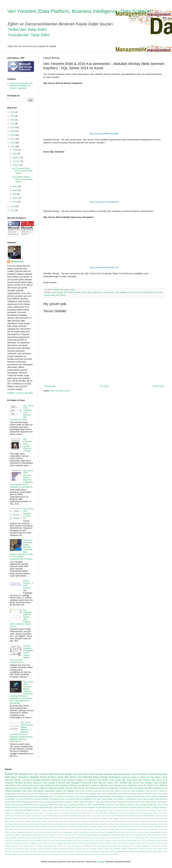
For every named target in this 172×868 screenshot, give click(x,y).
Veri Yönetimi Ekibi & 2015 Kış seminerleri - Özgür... (22, 171)
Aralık (16, 150)
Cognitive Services (119, 818)
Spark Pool (63, 797)
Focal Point (126, 791)
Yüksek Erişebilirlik (13, 791)
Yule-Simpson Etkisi (160, 849)
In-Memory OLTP (151, 791)
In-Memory (60, 783)
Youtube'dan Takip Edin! (29, 35)
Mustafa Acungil (142, 829)
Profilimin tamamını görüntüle (20, 393)
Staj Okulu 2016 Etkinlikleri (126, 843)
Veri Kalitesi (101, 846)
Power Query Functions (152, 832)
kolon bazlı (27, 791)
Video (156, 783)
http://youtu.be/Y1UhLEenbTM (104, 202)
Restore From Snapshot (35, 838)
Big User (106, 791)
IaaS (133, 827)
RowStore (47, 838)
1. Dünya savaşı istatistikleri (50, 810)
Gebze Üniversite (90, 827)
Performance (47, 832)
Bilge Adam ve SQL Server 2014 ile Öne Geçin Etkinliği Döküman (105, 816)
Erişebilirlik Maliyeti (46, 827)
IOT (86, 780)
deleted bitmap (105, 851)
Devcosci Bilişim (141, 824)
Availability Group (89, 799)
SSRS (7, 843)
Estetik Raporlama (23, 802)
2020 (13, 127)
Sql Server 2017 (74, 797)
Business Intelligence (30, 818)
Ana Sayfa (104, 386)
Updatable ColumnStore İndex (46, 846)
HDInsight (88, 802)
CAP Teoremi (54, 818)
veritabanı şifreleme (99, 785)
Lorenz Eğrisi (105, 802)
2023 (13, 116)
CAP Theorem (64, 818)
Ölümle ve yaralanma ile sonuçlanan (106, 854)
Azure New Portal (141, 813)
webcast (117, 774)
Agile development (101, 810)
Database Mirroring (63, 824)
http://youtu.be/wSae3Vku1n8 (104, 267)
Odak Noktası (151, 802)
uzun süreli (64, 854)
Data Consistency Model (85, 821)
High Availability (138, 791)
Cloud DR (78, 818)
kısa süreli (8, 854)
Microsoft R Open (138, 802)
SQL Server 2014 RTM (114, 838)
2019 (13, 131)
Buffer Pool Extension (72, 292)
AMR (71, 810)
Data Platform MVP (159, 777)
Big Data (163, 774)
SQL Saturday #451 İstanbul (71, 838)
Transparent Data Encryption (131, 788)
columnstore (39, 785)
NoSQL (105, 780)
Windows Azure (160, 788)
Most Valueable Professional (78, 783)
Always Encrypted (115, 810)
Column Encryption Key (135, 818)
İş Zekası (36, 810)
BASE (51, 816)
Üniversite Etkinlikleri (14, 783)
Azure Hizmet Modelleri (126, 813)
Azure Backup (57, 292)
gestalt (142, 851)
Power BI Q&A (119, 832)
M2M (165, 827)
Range (80, 835)
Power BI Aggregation (64, 832)
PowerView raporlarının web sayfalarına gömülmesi (23, 835)
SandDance (18, 843)
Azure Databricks (129, 785)
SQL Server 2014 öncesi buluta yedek (34, 807)
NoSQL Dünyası (11, 832)
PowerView (33, 797)
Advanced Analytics (87, 810)
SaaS (12, 843)
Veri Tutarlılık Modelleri (140, 846)
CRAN (72, 818)
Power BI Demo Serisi (52, 777)
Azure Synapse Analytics (72, 780)
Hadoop (100, 827)
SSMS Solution (162, 840)
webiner (108, 774)
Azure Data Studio (84, 813)
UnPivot (32, 846)
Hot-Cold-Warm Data (114, 827)
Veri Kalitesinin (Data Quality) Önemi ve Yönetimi (28, 445)
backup (60, 851)
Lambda (151, 827)
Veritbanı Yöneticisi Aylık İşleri (79, 849)
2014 (13, 206)
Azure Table (26, 816)
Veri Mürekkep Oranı (104, 807)
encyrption (63, 785)
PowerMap (101, 805)
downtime (131, 851)
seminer (127, 774)
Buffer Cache (154, 816)
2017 (13, 139)
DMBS (56, 821)
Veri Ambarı (75, 846)
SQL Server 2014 (135, 292)
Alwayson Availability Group (151, 810)
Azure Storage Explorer (13, 816)
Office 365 (117, 794)
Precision (44, 835)
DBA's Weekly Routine (45, 821)
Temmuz (17, 161)
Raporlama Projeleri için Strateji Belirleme (97, 835)
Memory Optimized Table (121, 802)
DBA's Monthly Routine (28, 821)
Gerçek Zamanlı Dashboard (50, 802)
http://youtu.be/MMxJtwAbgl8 (104, 134)
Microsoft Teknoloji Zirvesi (111, 829)
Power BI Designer (106, 832)
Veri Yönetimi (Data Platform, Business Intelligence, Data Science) (79, 11)
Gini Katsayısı (67, 802)
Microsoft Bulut (61, 794)
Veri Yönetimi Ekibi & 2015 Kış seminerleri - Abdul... (22, 179)
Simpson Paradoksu (105, 843)
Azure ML (142, 785)
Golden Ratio (79, 802)
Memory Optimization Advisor (25, 829)
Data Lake (110, 821)
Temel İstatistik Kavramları (146, 843)
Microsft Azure (40, 829)
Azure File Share (97, 813)
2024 (13, 112)
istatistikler (28, 810)
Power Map (97, 783)
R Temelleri (52, 835)
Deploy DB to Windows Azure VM (110, 824)
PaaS (40, 832)
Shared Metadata (91, 843)
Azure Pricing (153, 813)
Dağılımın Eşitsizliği (91, 824)
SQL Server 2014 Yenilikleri (115, 783)
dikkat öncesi (123, 851)
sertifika (44, 854)
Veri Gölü (93, 846)
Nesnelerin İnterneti (105, 794)
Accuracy (76, 810)
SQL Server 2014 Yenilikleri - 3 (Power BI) (28, 514)
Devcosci (131, 824)
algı (47, 851)
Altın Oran (65, 799)
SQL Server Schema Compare (106, 840)
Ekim (15, 154)
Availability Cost (19, 813)
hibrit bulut (19, 810)
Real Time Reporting (109, 788)
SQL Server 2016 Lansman (60, 807)
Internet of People (141, 827)
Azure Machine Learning (145, 774)
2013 (13, 210)
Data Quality (119, 821)
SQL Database (122, 292)
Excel (55, 827)
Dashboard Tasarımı (130, 777)
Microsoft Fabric (81, 829)
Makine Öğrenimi (40, 788)
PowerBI (164, 832)
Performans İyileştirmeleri (21, 805)
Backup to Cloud (59, 816)
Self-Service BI (77, 807)
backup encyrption (144, 807)
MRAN (11, 829)
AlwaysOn (37, 783)
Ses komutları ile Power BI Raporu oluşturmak (54, 843)
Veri (69, 846)
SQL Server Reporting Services (84, 840)
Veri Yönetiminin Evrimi (21, 849)
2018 (13, 135)
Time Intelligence (118, 797)
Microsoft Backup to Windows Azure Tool (61, 829)
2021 (13, 124)
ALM (67, 810)
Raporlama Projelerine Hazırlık (123, 835)
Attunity (79, 799)
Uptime (60, 846)
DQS (61, 821)
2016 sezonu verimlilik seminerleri (88, 791)
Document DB (28, 827)
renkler (25, 854)
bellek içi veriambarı (159, 797)
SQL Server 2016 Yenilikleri (140, 783)
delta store (114, 851)
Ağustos (17, 158)
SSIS (144, 840)
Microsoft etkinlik (63, 774)
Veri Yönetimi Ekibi (44, 774)
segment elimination (34, 854)
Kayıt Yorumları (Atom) (60, 391)
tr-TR (64, 791)
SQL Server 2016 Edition (150, 838)
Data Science (116, 791)
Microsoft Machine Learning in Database (23, 780)
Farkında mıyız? (63, 827)
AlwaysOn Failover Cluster (131, 810)
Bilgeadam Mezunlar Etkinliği (139, 816)
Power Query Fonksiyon (68, 805)
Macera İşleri (16, 794)
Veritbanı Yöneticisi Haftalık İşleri (126, 849)
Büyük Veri (145, 777)
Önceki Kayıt (158, 386)
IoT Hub (96, 802)
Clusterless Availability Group (102, 818)
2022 (13, 120)
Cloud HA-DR (87, 818)
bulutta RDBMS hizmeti (77, 851)
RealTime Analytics (127, 805)
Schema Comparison (30, 843)
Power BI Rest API (144, 794)
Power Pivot (53, 805)
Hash (105, 827)
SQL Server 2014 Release (132, 838)
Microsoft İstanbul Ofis (128, 829)
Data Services (158, 821)
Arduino (72, 799)
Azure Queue (162, 813)
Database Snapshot (77, 824)
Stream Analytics (105, 797)
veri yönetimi (20, 799)
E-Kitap (36, 827)
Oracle (35, 832)
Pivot (54, 832)
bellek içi (66, 851)
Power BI (11, 774)
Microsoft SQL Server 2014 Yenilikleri (82, 794)
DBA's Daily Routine (12, 821)
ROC (75, 835)
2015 (13, 147)
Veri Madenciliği (112, 846)
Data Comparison (70, 821)
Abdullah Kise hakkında (51, 799)
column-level (27, 785)
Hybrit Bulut (97, 292)
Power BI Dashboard (40, 805)
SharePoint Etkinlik (78, 843)
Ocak (15, 202)
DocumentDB (10, 802)
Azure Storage (49, 783)
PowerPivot (110, 805)
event (137, 851)
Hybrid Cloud (87, 292)
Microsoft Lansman (94, 829)
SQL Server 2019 (159, 780)
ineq (166, 851)
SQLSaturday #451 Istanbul (127, 840)
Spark (114, 843)
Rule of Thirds (56, 838)
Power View (13, 797)
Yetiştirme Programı (145, 849)
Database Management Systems (44, 824)
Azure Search (102, 799)
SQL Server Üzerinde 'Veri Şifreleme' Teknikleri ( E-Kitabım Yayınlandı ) (21, 86)
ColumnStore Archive (134, 799)
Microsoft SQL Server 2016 (77, 788)
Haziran (16, 165)
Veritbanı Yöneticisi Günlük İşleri (102, 849)
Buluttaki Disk (17, 818)
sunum (50, 854)
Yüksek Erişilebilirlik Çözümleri (124, 807)
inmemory (73, 785)
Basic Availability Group (74, 816)
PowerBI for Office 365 (87, 805)
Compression (162, 818)
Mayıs (16, 186)
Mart (15, 194)
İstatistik (70, 791)
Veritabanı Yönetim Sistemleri (41, 849)
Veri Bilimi (149, 788)
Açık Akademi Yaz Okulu (39, 816)
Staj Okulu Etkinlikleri (89, 797)
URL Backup (60, 295)
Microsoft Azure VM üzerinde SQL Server (38, 794)
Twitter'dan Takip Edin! (27, 29)
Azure (27, 813)
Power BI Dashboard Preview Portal (86, 832)
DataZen (29, 824)
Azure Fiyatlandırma (110, 813)
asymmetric (53, 851)
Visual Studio (146, 797)
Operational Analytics (25, 832)
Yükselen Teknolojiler (12, 851)
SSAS (140, 840)
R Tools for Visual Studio (65, 835)
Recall (24, 838)
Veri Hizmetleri (89, 807)
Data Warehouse (20, 824)
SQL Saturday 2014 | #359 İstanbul (94, 838)
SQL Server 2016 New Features (136, 780)
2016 (13, 143)
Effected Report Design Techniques (102, 777)
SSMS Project (151, 840)
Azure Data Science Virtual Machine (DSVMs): (60, 813)
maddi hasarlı (17, 854)
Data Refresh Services (132, 821)
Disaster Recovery (16, 827)
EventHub (35, 802)
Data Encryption (100, 821)
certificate (156, 807)
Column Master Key (150, 818)
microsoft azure (109, 292)
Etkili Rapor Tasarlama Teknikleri (22, 777)
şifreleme (28, 783)
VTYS (65, 846)
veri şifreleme (84, 785)
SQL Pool (54, 797)
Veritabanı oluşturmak (59, 849)
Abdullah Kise (17, 262)
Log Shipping (159, 827)
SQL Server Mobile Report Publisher (60, 840)
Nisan (16, 190)
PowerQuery (23, 797)
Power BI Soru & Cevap (134, 832)
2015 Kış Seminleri (33, 799)
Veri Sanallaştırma (124, 846)
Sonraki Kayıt (50, 386)
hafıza (156, 851)
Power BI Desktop (129, 794)
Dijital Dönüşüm (161, 799)
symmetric (56, 854)
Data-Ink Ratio (149, 799)
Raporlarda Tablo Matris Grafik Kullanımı (148, 835)
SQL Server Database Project (36, 840)
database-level (51, 785)
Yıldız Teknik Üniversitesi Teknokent (33, 851)
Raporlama (94, 788)
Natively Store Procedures (158, 829)
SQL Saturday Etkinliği (144, 805)
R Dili (117, 805)
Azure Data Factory (37, 813)
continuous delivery (93, 851)
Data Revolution (147, 821)
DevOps (125, 824)
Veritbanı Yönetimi (133, 797)
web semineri (96, 774)
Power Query (115, 780)
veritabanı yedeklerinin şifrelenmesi (81, 854)
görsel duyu (149, 851)
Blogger (101, 862)
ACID (63, 810)
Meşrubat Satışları (56, 788)
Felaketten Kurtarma (77, 827)
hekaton (161, 851)
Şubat (16, 198)
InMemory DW (95, 780)
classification (10, 799)
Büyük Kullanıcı (43, 818)
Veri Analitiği (85, 846)
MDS (7, 829)
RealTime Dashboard (51, 780)
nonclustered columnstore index (47, 791)
